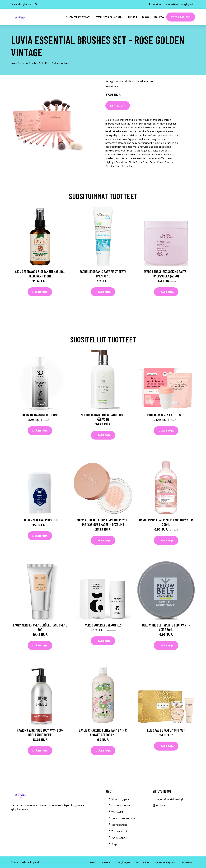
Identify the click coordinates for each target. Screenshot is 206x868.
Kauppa (159, 17)
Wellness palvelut (121, 805)
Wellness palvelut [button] (109, 17)
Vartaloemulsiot (145, 81)
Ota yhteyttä (123, 862)
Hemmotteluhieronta (123, 818)
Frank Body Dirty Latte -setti (166, 415)
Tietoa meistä (119, 831)
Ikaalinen (157, 4)
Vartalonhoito (128, 81)
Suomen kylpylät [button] (78, 17)
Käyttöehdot (143, 862)
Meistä (133, 17)
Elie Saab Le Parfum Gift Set (166, 730)
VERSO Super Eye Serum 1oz (103, 625)
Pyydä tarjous (181, 17)
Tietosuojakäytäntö (166, 862)
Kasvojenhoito (119, 825)
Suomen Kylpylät (121, 799)
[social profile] (36, 4)
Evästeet (106, 862)
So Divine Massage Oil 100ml (40, 415)
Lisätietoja (118, 106)
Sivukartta (187, 862)
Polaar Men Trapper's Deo (40, 520)
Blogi (146, 17)
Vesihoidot (117, 812)
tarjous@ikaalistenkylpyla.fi (179, 4)
